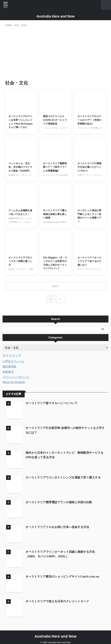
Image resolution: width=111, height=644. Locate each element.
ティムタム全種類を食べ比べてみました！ (21, 215)
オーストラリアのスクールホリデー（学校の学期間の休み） (90, 121)
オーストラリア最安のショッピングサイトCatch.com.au (65, 574)
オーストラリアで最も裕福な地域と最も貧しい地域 (55, 215)
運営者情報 (9, 366)
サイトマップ (13, 355)
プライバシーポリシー (16, 377)
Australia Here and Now (55, 16)
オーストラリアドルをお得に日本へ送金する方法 (59, 525)
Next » (56, 286)
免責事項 (8, 372)
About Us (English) (14, 382)
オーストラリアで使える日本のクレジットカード (59, 598)
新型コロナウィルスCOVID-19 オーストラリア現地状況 (55, 121)
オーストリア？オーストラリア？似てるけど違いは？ (90, 262)
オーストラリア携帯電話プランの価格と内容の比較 (61, 501)
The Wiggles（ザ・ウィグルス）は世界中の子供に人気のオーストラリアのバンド (55, 266)
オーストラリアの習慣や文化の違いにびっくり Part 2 (90, 168)
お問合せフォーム (13, 361)
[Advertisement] (55, 52)
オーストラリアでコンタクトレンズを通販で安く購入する (65, 476)
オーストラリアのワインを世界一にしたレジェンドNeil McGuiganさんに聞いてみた (21, 125)
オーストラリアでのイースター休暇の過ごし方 (21, 262)
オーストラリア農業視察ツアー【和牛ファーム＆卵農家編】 (55, 168)
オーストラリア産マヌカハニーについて (53, 403)
